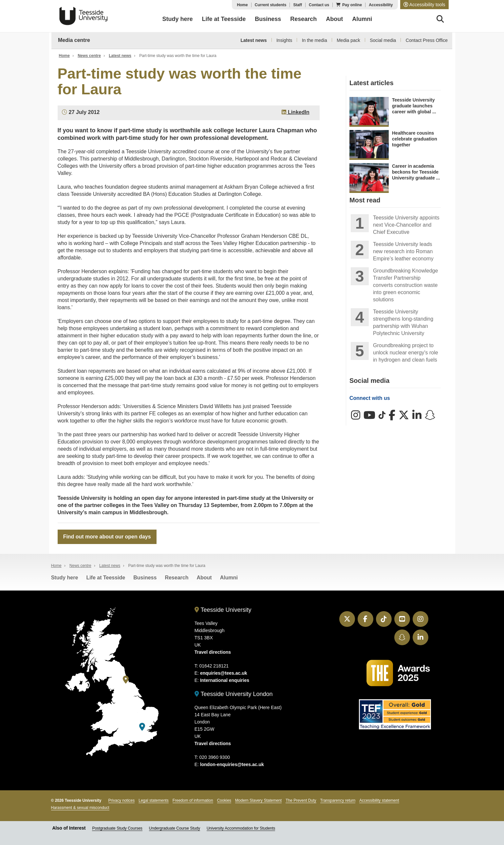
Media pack (348, 40)
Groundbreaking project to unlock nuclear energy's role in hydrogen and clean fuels (406, 353)
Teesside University (84, 16)
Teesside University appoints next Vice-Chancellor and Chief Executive (406, 225)
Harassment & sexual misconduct (80, 808)
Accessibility (381, 5)
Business (145, 578)
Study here (65, 578)
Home (242, 5)
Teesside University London (234, 694)
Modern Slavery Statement (258, 801)
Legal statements (153, 801)
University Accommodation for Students (241, 829)
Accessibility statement (379, 801)
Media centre (74, 40)
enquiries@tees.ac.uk (224, 673)
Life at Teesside (106, 578)
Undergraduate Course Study (175, 829)
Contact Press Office (427, 40)
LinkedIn (295, 112)
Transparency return (338, 801)
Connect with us (370, 398)
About (204, 578)
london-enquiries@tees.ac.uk (232, 765)
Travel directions (213, 652)
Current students (271, 5)
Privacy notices (122, 801)
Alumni (229, 578)
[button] (424, 5)
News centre (89, 56)
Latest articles (372, 83)
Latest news (253, 40)
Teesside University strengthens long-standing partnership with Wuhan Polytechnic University (403, 322)
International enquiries (225, 680)
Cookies (224, 801)
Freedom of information (193, 801)
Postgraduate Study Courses (117, 829)
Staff (298, 5)
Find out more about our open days (107, 537)
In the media (315, 40)
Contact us (319, 5)
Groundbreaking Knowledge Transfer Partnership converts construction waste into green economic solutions (405, 285)
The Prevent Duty (301, 801)
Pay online (352, 5)
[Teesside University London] (142, 727)
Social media (383, 40)
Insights (284, 40)
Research (177, 578)
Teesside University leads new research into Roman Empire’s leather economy (403, 251)
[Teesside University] (126, 680)
